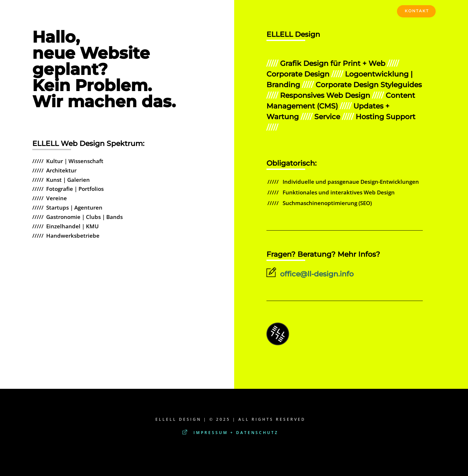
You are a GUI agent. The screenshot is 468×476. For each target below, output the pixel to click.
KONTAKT (417, 11)
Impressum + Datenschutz (230, 433)
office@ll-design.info (310, 274)
